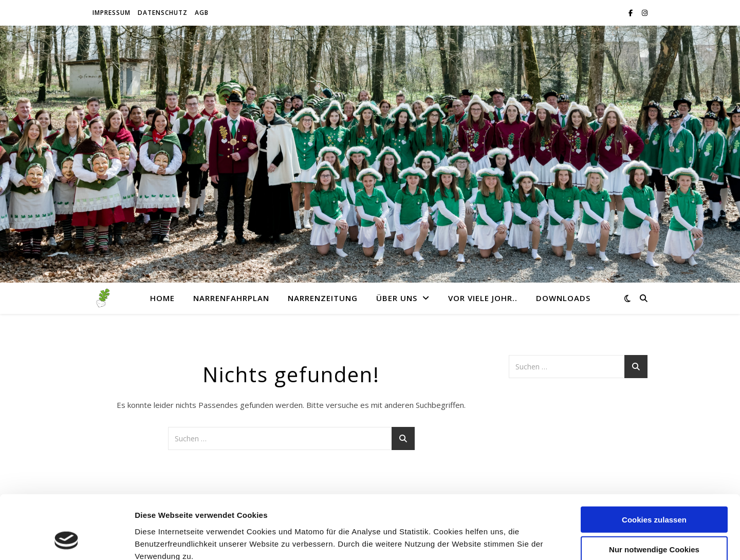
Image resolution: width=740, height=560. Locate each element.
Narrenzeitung (323, 298)
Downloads (563, 298)
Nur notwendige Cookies (654, 492)
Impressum (112, 13)
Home (162, 298)
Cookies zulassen (654, 462)
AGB (202, 13)
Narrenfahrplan (231, 298)
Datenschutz (163, 13)
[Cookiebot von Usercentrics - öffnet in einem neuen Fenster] (67, 540)
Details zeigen (547, 540)
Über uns (397, 298)
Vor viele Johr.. (483, 298)
